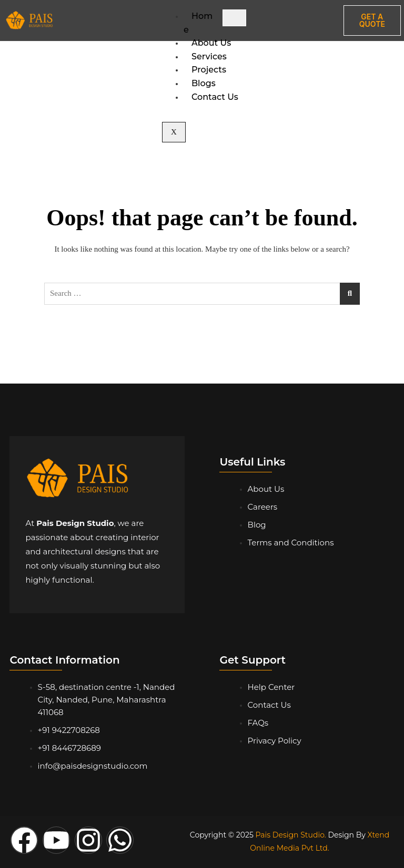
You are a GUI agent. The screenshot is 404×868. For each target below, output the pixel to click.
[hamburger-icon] (234, 18)
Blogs (204, 83)
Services (209, 56)
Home (198, 23)
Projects (209, 70)
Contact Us (215, 97)
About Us (211, 43)
